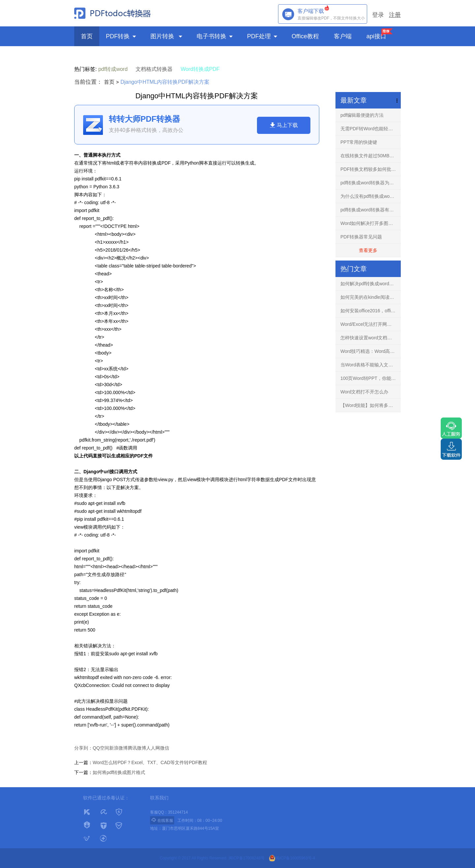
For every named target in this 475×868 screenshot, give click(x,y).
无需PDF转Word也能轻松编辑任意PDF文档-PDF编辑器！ (371, 129)
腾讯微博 (137, 748)
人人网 (153, 748)
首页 (87, 36)
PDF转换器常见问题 (361, 237)
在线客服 (162, 820)
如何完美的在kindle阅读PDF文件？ (371, 297)
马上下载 (284, 125)
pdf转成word (113, 69)
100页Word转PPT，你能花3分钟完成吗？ (371, 378)
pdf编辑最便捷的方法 (362, 115)
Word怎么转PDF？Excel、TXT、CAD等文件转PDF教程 (150, 762)
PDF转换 (122, 36)
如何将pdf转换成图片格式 (119, 772)
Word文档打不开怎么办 (364, 392)
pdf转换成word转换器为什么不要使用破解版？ (371, 183)
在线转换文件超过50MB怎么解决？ (371, 156)
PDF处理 (263, 36)
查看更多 (368, 250)
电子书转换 (215, 36)
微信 (165, 748)
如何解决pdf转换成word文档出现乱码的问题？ (371, 284)
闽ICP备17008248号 (247, 858)
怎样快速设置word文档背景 (368, 338)
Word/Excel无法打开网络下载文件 (371, 324)
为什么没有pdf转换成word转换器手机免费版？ (371, 196)
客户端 (344, 36)
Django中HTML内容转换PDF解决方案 (165, 82)
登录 (378, 15)
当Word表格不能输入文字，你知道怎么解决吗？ (371, 365)
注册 (395, 15)
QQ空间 (101, 748)
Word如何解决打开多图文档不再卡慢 (371, 223)
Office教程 (306, 36)
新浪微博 (118, 748)
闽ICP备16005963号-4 (292, 858)
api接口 (376, 36)
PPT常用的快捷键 (359, 142)
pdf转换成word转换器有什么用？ (371, 210)
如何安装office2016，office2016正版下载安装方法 (371, 311)
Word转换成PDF (200, 69)
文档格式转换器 (154, 69)
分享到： (83, 748)
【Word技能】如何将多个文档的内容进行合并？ (371, 405)
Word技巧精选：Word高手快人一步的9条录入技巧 (371, 351)
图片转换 (167, 36)
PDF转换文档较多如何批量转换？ (371, 169)
